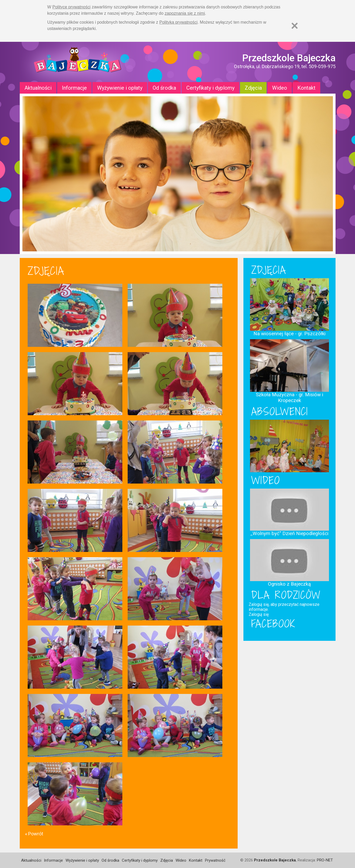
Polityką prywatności (179, 22)
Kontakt (306, 88)
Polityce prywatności (71, 7)
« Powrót (34, 834)
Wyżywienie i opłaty (120, 88)
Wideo (280, 88)
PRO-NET (325, 860)
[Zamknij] (295, 26)
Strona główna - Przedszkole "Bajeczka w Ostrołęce (78, 62)
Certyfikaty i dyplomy (210, 88)
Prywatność (215, 860)
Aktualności (38, 88)
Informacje (74, 88)
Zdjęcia (253, 88)
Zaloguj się (259, 614)
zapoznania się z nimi (185, 13)
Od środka (164, 88)
